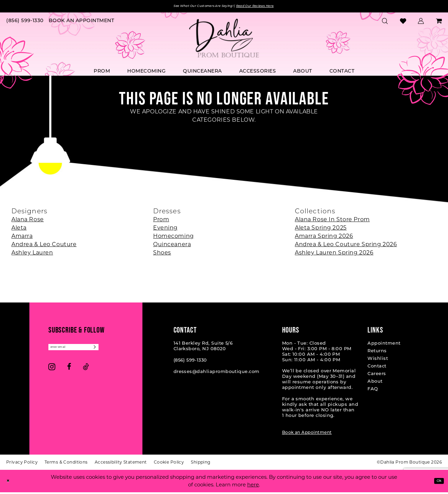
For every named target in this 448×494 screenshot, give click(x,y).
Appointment (384, 345)
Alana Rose (28, 221)
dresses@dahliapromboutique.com (217, 374)
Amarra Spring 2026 (324, 238)
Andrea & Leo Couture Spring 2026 (346, 246)
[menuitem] (25, 23)
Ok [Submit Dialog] (436, 483)
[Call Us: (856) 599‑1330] (25, 23)
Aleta (19, 229)
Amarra (22, 238)
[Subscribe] (120, 350)
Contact (377, 368)
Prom (161, 221)
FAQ (373, 391)
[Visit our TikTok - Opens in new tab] (86, 371)
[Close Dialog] (10, 483)
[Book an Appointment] (81, 23)
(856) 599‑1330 (190, 362)
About (375, 383)
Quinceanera (172, 246)
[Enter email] (86, 350)
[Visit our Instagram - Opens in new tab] (52, 371)
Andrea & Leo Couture (44, 246)
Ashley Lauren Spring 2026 (334, 254)
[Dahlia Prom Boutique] (224, 40)
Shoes (162, 254)
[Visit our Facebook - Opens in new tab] (69, 371)
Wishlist (378, 360)
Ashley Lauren (32, 254)
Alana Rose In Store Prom (332, 221)
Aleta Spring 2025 (321, 229)
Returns (377, 353)
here (253, 487)
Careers (377, 376)
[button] (421, 23)
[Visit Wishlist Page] (403, 23)
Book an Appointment (307, 435)
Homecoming (174, 238)
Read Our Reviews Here (272, 7)
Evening (165, 229)
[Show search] (385, 23)
